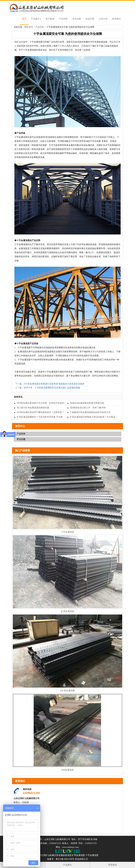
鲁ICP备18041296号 (65, 859)
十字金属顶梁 (67, 532)
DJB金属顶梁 (68, 770)
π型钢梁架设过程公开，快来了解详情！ (89, 408)
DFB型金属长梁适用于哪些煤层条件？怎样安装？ (40, 412)
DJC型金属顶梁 (68, 691)
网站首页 (29, 27)
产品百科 (63, 19)
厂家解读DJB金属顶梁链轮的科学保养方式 (90, 412)
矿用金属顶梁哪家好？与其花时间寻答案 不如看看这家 (41, 417)
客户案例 (50, 19)
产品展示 (67, 865)
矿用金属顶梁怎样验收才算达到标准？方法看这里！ (94, 417)
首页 (24, 19)
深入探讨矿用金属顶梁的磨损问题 (33, 408)
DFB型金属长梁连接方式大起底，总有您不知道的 (40, 403)
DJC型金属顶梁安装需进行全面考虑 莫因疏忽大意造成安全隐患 (54, 384)
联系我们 (116, 19)
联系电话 (113, 865)
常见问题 (77, 19)
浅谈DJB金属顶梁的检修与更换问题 (87, 403)
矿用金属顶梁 (67, 611)
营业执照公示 (81, 859)
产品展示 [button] (36, 19)
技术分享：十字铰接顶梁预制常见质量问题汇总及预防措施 (52, 388)
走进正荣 (90, 19)
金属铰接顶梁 (65, 855)
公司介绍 (103, 19)
